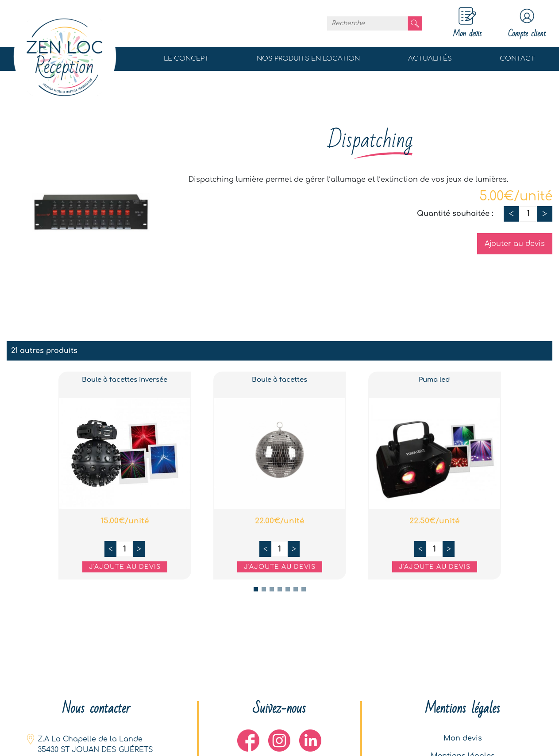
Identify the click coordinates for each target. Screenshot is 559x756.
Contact (517, 59)
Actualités (430, 59)
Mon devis (463, 738)
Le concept (186, 59)
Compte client (527, 23)
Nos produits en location (308, 59)
